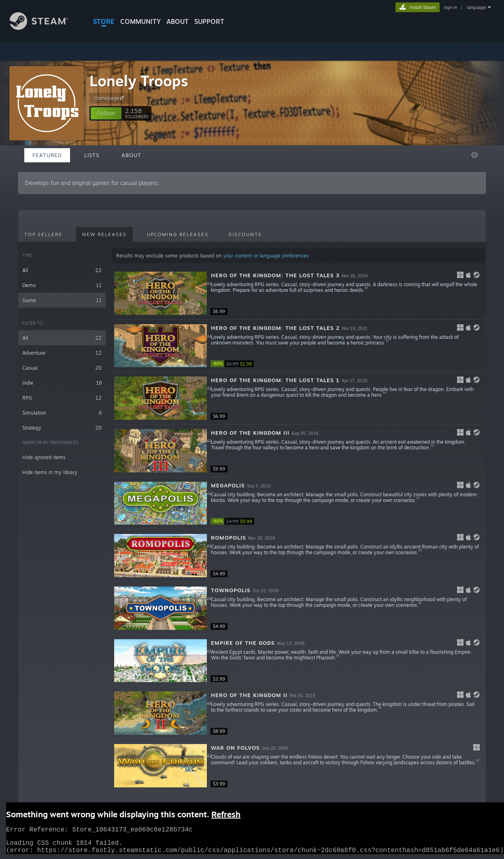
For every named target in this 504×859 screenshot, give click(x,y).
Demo (62, 285)
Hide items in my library (50, 472)
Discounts (245, 234)
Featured (47, 155)
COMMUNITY (140, 21)
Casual (62, 368)
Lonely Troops (139, 81)
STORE (104, 21)
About (178, 21)
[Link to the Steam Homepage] (45, 28)
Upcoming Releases (178, 234)
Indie (62, 383)
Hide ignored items (44, 457)
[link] (235, 364)
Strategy (62, 428)
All (62, 270)
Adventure (62, 353)
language (476, 7)
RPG (62, 398)
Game (62, 300)
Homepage (110, 98)
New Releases (104, 234)
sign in (450, 7)
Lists (92, 155)
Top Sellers (43, 234)
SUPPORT (209, 21)
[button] (106, 113)
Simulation (62, 413)
